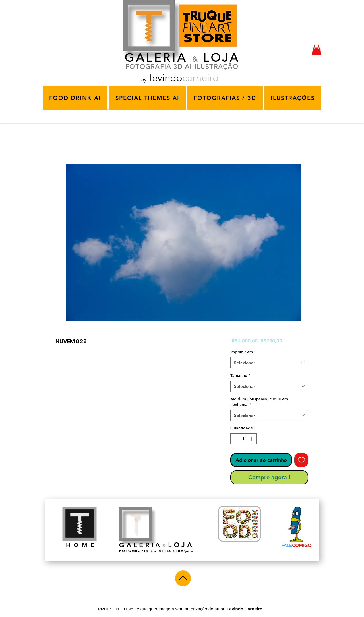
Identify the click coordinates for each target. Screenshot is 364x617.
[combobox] (269, 363)
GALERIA (156, 58)
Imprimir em (243, 352)
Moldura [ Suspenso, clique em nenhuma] (259, 402)
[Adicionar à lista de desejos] (301, 460)
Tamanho (240, 375)
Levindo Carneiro (245, 609)
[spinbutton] (243, 439)
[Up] (183, 578)
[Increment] (252, 439)
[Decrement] (235, 439)
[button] (317, 49)
